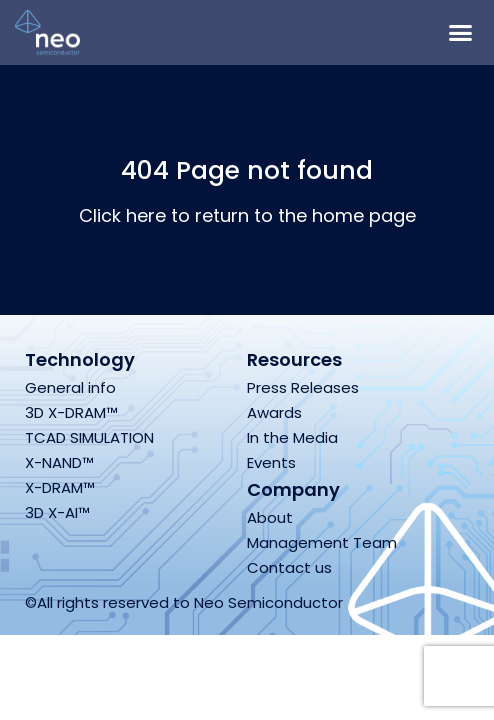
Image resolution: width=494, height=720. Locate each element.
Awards (274, 412)
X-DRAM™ (60, 487)
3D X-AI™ (57, 512)
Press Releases (303, 387)
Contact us (289, 567)
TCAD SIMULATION (89, 437)
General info (70, 387)
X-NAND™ (59, 462)
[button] (461, 33)
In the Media (292, 437)
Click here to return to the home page (247, 215)
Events (271, 462)
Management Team (322, 542)
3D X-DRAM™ (71, 412)
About (270, 517)
